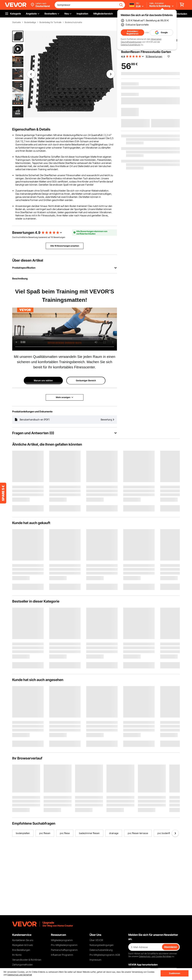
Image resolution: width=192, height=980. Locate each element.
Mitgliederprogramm (62, 940)
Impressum (95, 960)
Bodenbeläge (30, 22)
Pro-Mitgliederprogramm (64, 945)
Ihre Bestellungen (21, 950)
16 (52, 237)
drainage (114, 833)
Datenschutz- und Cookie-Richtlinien (155, 956)
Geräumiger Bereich (86, 381)
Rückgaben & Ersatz (23, 945)
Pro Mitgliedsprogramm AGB (105, 955)
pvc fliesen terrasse (138, 833)
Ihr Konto (17, 955)
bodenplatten (23, 833)
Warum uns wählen (43, 381)
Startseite (16, 22)
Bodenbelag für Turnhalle (50, 22)
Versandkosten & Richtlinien (27, 960)
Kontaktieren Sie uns (23, 940)
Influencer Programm (62, 955)
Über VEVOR (96, 940)
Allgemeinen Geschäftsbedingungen (141, 40)
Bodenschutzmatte (73, 22)
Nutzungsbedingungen (102, 945)
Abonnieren (171, 947)
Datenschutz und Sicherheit (20, 975)
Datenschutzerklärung (131, 45)
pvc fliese (65, 833)
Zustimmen (175, 973)
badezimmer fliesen (89, 833)
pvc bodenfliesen (166, 833)
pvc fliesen (45, 833)
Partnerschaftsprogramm (64, 950)
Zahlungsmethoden (23, 965)
